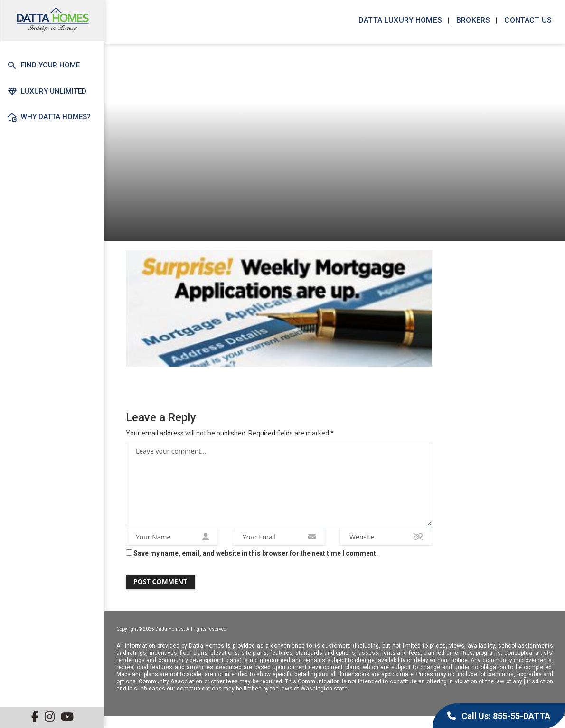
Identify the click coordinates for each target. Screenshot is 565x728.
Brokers (472, 20)
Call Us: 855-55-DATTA (499, 716)
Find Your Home (43, 65)
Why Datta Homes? (49, 117)
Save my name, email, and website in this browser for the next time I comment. (256, 558)
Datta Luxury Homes (399, 20)
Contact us (527, 20)
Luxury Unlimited (47, 91)
